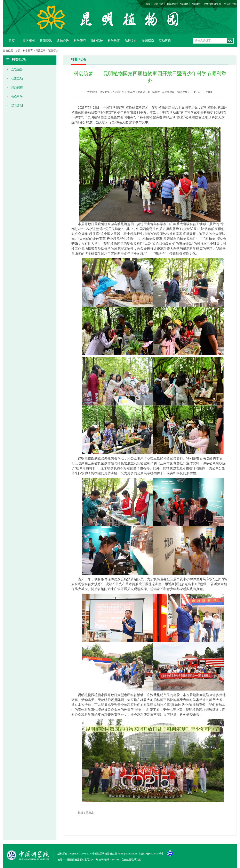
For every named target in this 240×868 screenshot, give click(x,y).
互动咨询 (165, 41)
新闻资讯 (46, 41)
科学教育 (114, 41)
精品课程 (17, 87)
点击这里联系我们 (131, 860)
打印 (198, 92)
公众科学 (17, 97)
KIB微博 (184, 4)
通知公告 (63, 41)
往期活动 (53, 51)
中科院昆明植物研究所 (105, 854)
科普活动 (40, 51)
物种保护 (97, 41)
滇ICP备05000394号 (151, 854)
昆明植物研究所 (212, 4)
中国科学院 (230, 4)
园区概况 (29, 41)
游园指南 (148, 41)
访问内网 (159, 4)
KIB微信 (196, 4)
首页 (148, 4)
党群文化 (131, 41)
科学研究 (80, 41)
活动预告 (17, 69)
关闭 (208, 92)
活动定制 (17, 106)
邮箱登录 (172, 4)
